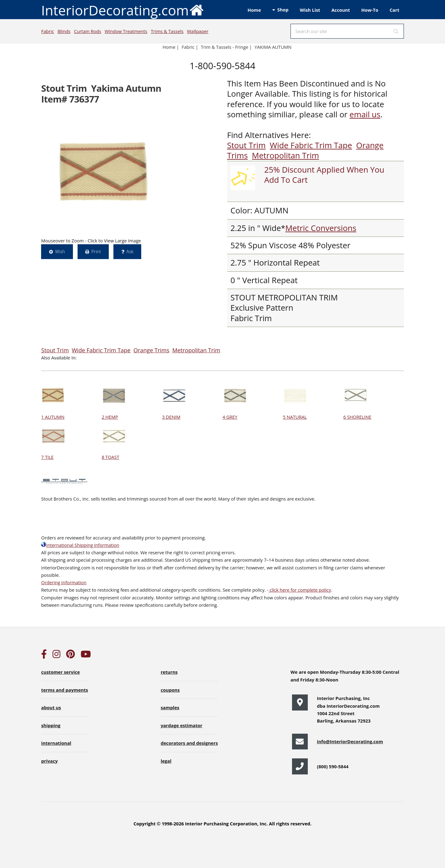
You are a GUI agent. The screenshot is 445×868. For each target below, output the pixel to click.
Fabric (47, 31)
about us (51, 707)
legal (166, 761)
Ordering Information (64, 582)
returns (169, 672)
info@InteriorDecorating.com (350, 741)
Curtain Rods (87, 31)
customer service (60, 672)
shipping (51, 725)
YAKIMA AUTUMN (273, 47)
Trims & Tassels (167, 31)
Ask (130, 251)
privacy (49, 761)
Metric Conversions (321, 228)
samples (170, 707)
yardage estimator (182, 725)
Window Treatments (126, 31)
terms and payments (65, 690)
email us (365, 114)
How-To (370, 10)
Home (254, 10)
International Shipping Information (80, 545)
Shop (283, 10)
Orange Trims (151, 350)
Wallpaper (198, 31)
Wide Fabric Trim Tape (311, 145)
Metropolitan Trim (285, 155)
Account (341, 10)
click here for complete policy (300, 590)
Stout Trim (246, 145)
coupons (170, 690)
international (56, 743)
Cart (394, 10)
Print (96, 251)
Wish (60, 251)
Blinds (64, 31)
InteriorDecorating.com (123, 10)
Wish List (310, 10)
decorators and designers (189, 743)
